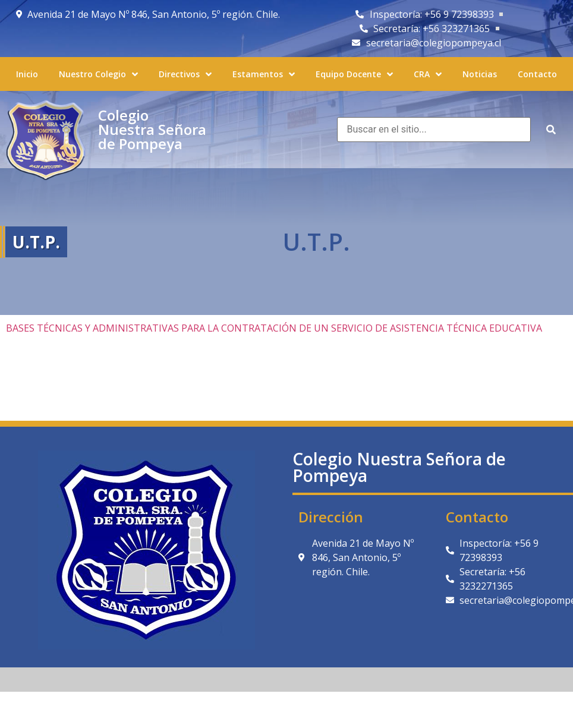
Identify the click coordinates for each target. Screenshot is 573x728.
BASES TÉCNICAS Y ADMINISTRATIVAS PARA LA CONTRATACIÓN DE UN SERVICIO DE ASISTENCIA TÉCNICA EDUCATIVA (274, 328)
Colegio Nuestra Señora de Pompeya (152, 129)
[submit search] (551, 130)
